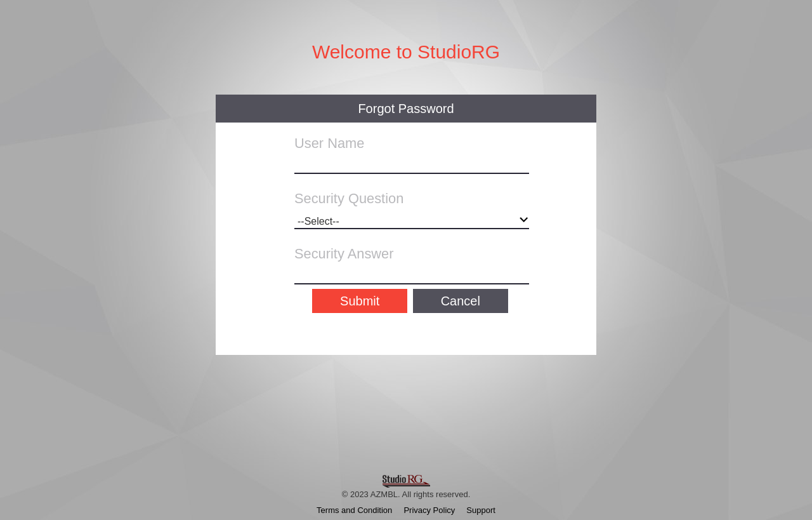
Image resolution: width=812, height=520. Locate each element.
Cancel (461, 301)
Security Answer (344, 254)
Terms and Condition (354, 510)
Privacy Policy (429, 510)
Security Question (349, 198)
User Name (329, 143)
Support (481, 510)
